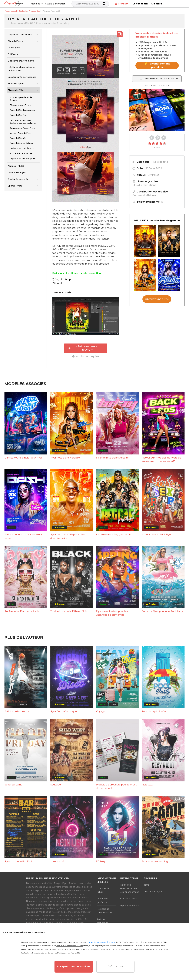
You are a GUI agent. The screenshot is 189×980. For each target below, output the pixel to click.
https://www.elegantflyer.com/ (102, 942)
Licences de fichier (103, 890)
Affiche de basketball (17, 712)
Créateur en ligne (153, 891)
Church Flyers (15, 41)
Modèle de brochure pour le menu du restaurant (117, 786)
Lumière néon (59, 861)
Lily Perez (153, 175)
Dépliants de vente (18, 179)
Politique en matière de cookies (103, 923)
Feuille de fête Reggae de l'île (114, 535)
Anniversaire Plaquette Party (22, 611)
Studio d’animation (59, 4)
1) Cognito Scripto (63, 280)
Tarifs (146, 885)
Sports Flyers (15, 186)
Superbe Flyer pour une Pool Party (162, 611)
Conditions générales (102, 900)
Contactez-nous (129, 899)
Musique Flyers (16, 84)
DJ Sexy (101, 861)
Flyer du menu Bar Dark (19, 861)
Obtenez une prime (157, 299)
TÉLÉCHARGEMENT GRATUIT (84, 348)
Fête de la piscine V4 (154, 712)
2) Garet (57, 283)
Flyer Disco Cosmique (64, 712)
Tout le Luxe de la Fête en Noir (69, 611)
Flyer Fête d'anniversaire (65, 458)
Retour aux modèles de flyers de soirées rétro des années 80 (161, 459)
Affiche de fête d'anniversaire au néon (24, 536)
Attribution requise (86, 356)
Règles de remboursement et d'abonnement (130, 888)
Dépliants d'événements (21, 61)
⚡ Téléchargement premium (157, 65)
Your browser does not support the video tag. (157, 110)
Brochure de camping (155, 861)
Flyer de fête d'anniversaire (112, 458)
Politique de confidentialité (104, 911)
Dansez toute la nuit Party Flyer (23, 458)
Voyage (101, 712)
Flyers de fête (16, 90)
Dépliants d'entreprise (20, 35)
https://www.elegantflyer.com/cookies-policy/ (103, 946)
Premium (142, 4)
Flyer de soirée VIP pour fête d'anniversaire (67, 536)
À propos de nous (129, 905)
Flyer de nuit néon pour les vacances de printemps (112, 613)
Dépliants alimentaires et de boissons (21, 69)
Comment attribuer (144, 195)
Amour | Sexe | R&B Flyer (157, 535)
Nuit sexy (147, 785)
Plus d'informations (144, 185)
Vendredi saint (13, 785)
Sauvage (56, 785)
